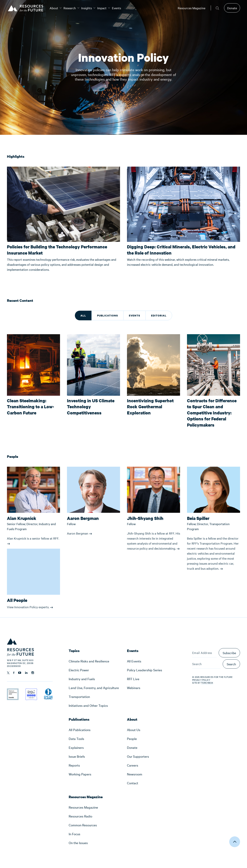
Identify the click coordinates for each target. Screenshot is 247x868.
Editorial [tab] (159, 315)
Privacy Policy (201, 680)
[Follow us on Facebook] (14, 673)
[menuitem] (54, 8)
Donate (232, 8)
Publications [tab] (107, 315)
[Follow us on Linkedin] (26, 673)
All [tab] (83, 315)
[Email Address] (204, 653)
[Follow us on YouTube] (20, 673)
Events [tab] (134, 315)
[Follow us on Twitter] (8, 673)
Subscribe (229, 653)
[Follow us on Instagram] (33, 673)
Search (231, 664)
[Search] (206, 664)
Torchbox (207, 683)
